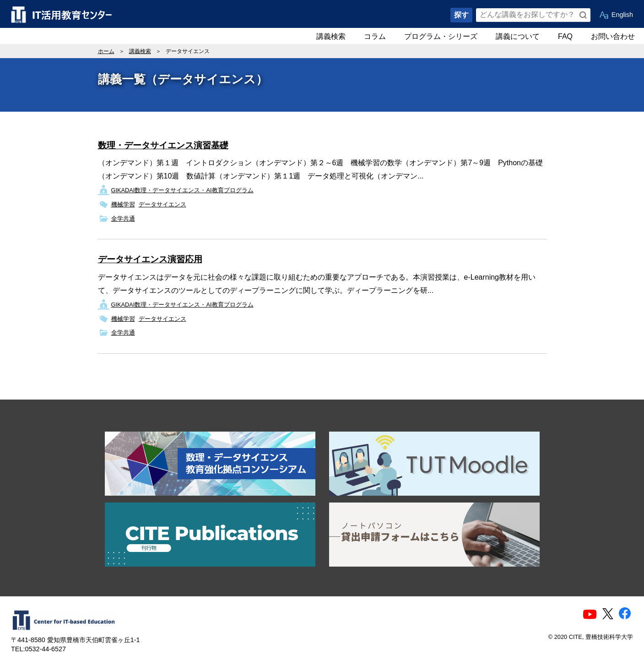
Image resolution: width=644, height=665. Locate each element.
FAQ (565, 36)
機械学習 (123, 204)
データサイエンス (162, 204)
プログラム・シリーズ (441, 36)
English (622, 15)
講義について (518, 36)
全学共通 (123, 219)
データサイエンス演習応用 (150, 259)
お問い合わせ (613, 36)
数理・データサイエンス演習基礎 (163, 145)
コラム (375, 36)
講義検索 (331, 36)
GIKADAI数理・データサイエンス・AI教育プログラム (182, 190)
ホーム (106, 51)
